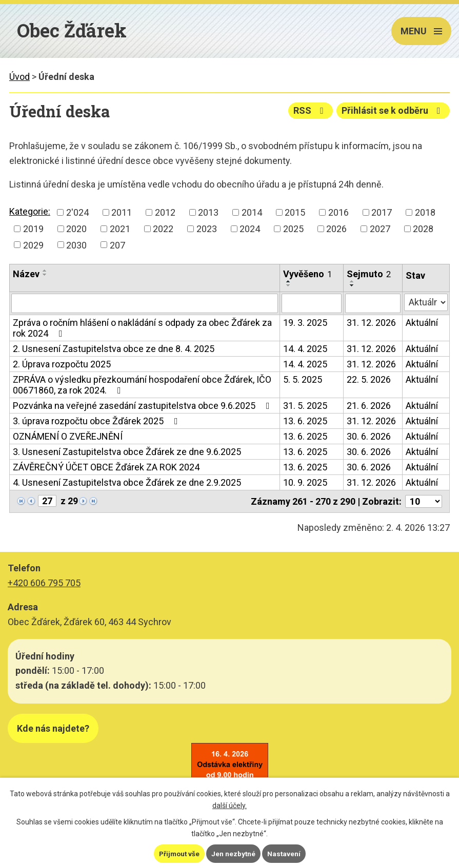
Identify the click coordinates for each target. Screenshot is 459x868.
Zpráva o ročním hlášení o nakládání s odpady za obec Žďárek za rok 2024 (142, 328)
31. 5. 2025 (305, 406)
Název (26, 274)
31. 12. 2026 (371, 323)
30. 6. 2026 (369, 436)
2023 (207, 229)
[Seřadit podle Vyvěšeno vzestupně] (289, 281)
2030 (76, 245)
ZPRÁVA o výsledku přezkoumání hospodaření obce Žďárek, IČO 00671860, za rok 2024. (142, 385)
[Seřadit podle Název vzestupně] (45, 271)
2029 (33, 245)
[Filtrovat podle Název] (145, 303)
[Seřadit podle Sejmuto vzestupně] (352, 281)
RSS (309, 110)
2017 (382, 212)
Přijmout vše (179, 854)
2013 (208, 212)
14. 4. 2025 (305, 349)
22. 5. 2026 (369, 379)
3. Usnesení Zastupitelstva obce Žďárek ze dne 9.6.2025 (127, 452)
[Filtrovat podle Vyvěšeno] (312, 303)
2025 (293, 229)
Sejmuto (369, 274)
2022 (163, 229)
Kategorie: (30, 211)
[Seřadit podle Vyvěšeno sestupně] (289, 285)
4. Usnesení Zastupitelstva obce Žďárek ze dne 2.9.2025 (127, 482)
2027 (380, 229)
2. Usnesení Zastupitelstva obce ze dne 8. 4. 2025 (114, 349)
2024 (250, 229)
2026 (336, 229)
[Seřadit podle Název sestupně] (45, 275)
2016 (338, 212)
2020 (76, 229)
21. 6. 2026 (369, 406)
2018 (425, 212)
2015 (295, 212)
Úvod (19, 77)
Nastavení (285, 854)
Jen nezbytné (234, 854)
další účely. (229, 805)
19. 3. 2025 (305, 323)
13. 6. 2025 (305, 421)
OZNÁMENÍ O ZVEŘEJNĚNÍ (68, 436)
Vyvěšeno (307, 274)
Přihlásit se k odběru (393, 110)
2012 (165, 212)
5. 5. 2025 (303, 379)
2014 (252, 212)
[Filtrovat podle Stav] (426, 302)
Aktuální (422, 323)
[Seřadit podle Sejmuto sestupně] (352, 285)
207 (117, 245)
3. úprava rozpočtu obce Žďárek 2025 (97, 421)
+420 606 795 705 (44, 583)
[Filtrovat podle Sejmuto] (373, 303)
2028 (423, 229)
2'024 (77, 212)
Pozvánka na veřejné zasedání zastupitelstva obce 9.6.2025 (143, 406)
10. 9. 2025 (305, 482)
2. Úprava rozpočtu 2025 (62, 364)
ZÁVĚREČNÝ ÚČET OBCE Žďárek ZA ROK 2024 (106, 467)
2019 (33, 229)
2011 (122, 212)
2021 (120, 229)
